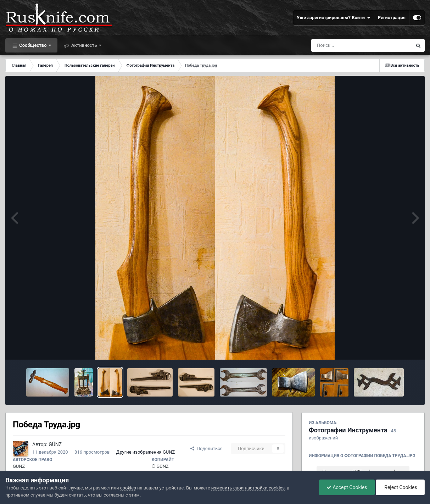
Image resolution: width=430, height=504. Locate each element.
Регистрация (392, 18)
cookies (128, 488)
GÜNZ (55, 444)
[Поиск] (349, 45)
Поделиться (206, 448)
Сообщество (33, 45)
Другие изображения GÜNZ (146, 452)
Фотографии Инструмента (348, 430)
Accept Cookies (347, 487)
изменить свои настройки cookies (248, 488)
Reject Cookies (400, 487)
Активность (84, 45)
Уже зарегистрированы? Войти (334, 18)
